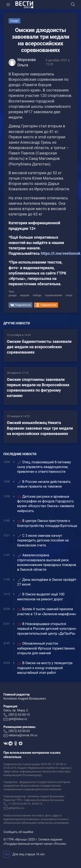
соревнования (54, 295)
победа (37, 295)
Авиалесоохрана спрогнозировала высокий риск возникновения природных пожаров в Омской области (47, 562)
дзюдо (13, 295)
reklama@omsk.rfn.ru (23, 735)
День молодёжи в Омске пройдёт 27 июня (47, 582)
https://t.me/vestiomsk (61, 253)
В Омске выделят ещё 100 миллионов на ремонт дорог (41, 597)
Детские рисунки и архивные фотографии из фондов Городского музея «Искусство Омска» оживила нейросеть (46, 504)
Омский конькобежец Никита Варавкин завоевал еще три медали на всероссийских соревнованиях (40, 428)
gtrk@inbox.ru (18, 719)
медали (25, 295)
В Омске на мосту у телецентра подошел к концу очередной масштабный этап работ (45, 668)
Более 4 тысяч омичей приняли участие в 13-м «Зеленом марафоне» (47, 611)
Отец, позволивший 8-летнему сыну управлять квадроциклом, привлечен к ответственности (44, 467)
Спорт (14, 21)
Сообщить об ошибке (18, 832)
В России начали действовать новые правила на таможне (44, 484)
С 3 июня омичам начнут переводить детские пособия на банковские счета (43, 540)
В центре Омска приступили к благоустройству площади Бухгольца (47, 523)
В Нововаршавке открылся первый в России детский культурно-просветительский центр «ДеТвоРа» (47, 629)
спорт (69, 295)
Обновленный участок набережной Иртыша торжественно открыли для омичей (46, 648)
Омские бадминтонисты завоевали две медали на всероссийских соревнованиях (39, 347)
